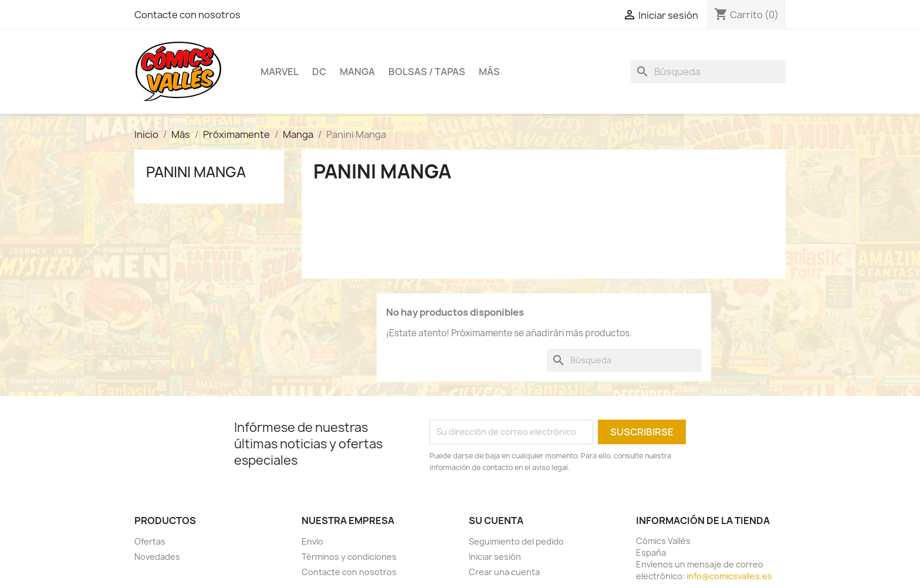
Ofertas (150, 541)
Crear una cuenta (504, 572)
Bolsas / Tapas (427, 72)
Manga (357, 72)
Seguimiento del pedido (516, 541)
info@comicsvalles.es (729, 576)
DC (319, 72)
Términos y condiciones (349, 557)
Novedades (157, 557)
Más (489, 72)
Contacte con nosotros (187, 15)
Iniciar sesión (495, 557)
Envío (312, 541)
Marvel (280, 72)
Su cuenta (496, 521)
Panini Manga (196, 172)
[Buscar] (708, 72)
